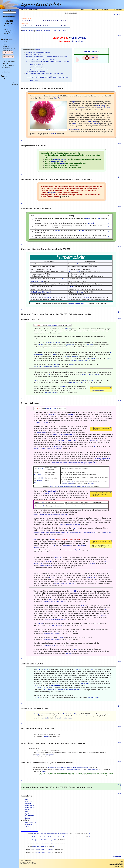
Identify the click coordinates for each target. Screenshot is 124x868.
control (51, 599)
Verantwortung (100, 106)
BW (54, 354)
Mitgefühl (41, 345)
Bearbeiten (94, 10)
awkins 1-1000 (8, 50)
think (62, 637)
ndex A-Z (6, 46)
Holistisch (71, 271)
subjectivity (72, 481)
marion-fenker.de (93, 698)
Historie (105, 10)
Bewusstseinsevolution (98, 391)
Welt (35, 686)
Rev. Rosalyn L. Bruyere (41, 688)
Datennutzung (118, 866)
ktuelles (5, 42)
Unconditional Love (46, 566)
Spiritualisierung (57, 161)
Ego (74, 102)
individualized (58, 447)
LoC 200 (40, 469)
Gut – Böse (29, 801)
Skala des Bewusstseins (43, 31)
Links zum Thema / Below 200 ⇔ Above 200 (47, 78)
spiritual (40, 623)
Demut (92, 669)
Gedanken (89, 345)
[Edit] (120, 35)
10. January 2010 (43, 718)
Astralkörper (50, 754)
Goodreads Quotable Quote (63, 718)
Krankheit (61, 279)
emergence (60, 441)
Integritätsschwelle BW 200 (34, 54)
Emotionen (80, 292)
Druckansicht (118, 10)
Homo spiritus (78, 41)
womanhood (91, 577)
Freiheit (108, 359)
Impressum (119, 863)
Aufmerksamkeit (31, 822)
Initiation (75, 124)
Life (35, 540)
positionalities (53, 414)
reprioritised (90, 483)
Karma (82, 108)
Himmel (56, 365)
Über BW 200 (79, 38)
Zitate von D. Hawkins (36, 64)
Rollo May (36, 698)
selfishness (81, 546)
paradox (71, 414)
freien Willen (58, 98)
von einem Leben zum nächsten (90, 374)
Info (121, 861)
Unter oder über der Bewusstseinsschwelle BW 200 (40, 60)
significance (106, 459)
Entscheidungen (75, 130)
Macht (100, 218)
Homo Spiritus (30, 808)
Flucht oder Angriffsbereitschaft (41, 292)
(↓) (111, 387)
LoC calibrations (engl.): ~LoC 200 (36, 72)
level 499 (49, 562)
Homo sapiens (64, 41)
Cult (97, 58)
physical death (95, 441)
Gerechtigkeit (90, 359)
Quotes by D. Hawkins (37, 66)
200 (84, 380)
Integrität (52, 193)
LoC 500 (40, 478)
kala (9, 59)
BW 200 (64, 38)
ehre (4, 55)
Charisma (78, 669)
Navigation (9, 32)
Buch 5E (36, 756)
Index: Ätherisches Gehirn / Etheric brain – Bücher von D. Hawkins (44, 73)
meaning (98, 459)
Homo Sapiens (30, 805)
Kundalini (39, 669)
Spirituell (36, 380)
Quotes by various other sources (39, 70)
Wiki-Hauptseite (9, 30)
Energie (45, 669)
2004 (44, 771)
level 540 (93, 564)
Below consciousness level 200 (64, 434)
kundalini (47, 493)
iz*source (50, 129)
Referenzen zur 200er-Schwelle (35, 58)
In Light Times (78, 550)
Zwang (87, 218)
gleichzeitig (77, 271)
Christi (62, 386)
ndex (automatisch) (9, 48)
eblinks (5, 63)
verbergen (38, 50)
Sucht (27, 826)
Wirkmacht (53, 134)
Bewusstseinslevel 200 (52, 343)
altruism (36, 548)
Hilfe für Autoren (9, 34)
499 (40, 474)
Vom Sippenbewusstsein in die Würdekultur (38, 52)
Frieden (71, 287)
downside (73, 591)
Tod (48, 374)
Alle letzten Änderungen (29, 10)
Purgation (47, 737)
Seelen (71, 365)
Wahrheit (66, 357)
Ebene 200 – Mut (28, 31)
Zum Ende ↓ (118, 15)
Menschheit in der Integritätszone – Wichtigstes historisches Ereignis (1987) (47, 56)
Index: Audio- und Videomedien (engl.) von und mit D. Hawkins (48, 76)
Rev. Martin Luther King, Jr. (71, 714)
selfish (52, 540)
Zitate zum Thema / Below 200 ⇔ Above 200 (47, 62)
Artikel (82, 10)
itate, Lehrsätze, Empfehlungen (8, 66)
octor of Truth (8, 53)
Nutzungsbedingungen (116, 865)
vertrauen (92, 380)
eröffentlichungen (8, 61)
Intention (28, 803)
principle (52, 577)
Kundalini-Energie (60, 159)
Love (41, 564)
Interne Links (34, 80)
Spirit (27, 814)
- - (9, 26)
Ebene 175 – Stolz (59, 31)
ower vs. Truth (8, 57)
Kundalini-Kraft (54, 686)
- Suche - (9, 11)
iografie (5, 44)
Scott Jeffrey (107, 532)
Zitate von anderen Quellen (38, 68)
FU (72, 361)
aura (106, 609)
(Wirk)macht (70, 345)
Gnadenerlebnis (91, 122)
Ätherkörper (39, 754)
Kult (93, 58)
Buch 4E (36, 750)
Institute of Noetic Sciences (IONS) (64, 584)
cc (44, 129)
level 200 (41, 502)
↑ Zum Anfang (117, 856)
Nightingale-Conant (93, 769)
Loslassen (29, 824)
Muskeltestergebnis (37, 281)
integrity (74, 528)
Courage (37, 714)
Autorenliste (6, 72)
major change (67, 546)
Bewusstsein (96, 124)
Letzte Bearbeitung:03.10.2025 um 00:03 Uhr (27, 862)
